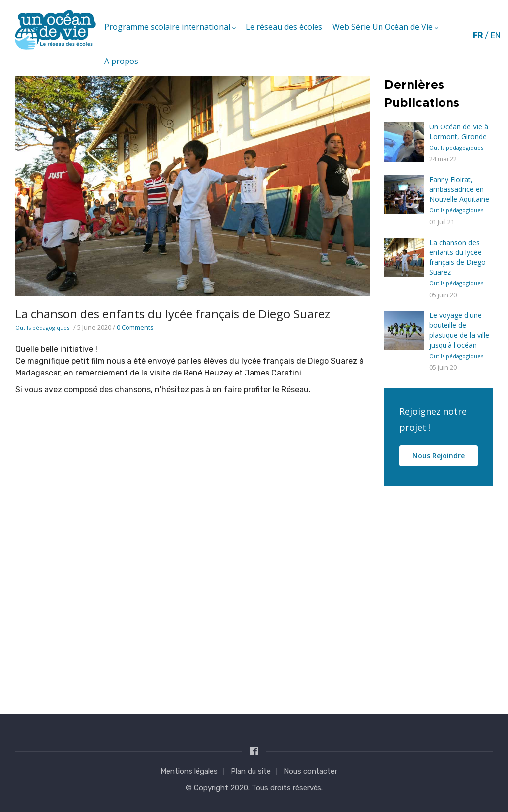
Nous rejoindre (439, 456)
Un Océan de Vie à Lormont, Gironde (459, 132)
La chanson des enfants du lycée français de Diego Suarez (457, 257)
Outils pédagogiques (42, 328)
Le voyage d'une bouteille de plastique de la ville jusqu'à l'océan (459, 330)
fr (478, 35)
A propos (121, 61)
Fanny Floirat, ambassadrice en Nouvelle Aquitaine (459, 189)
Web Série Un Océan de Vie (385, 27)
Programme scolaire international (170, 27)
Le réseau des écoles (284, 27)
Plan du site (251, 771)
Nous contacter (311, 771)
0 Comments (135, 327)
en (496, 35)
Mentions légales (189, 771)
